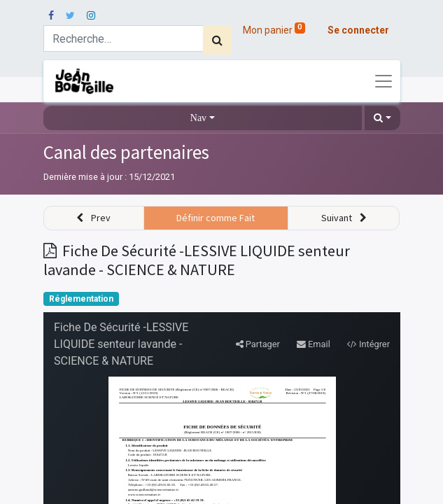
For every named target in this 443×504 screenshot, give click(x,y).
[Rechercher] (217, 40)
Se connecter (358, 30)
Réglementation (81, 299)
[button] (382, 118)
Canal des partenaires (126, 152)
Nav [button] (198, 118)
